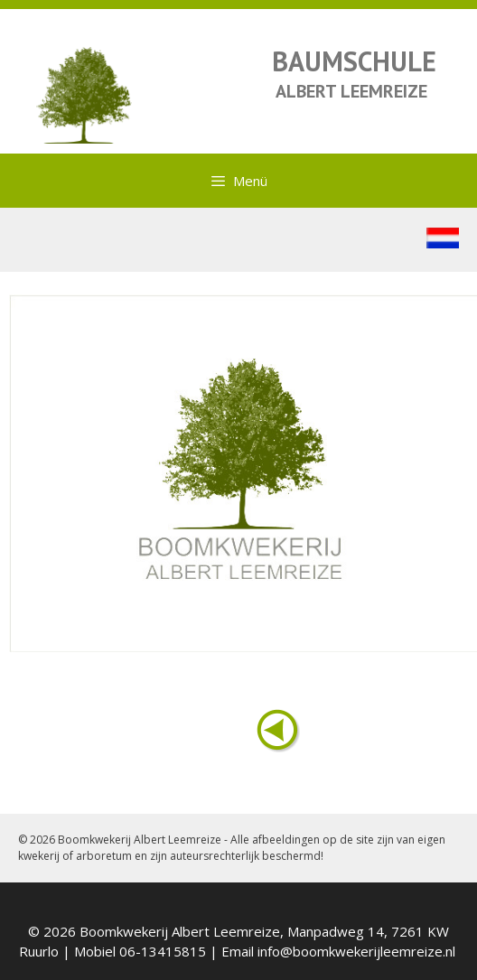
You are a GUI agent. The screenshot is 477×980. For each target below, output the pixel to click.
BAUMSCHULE (354, 61)
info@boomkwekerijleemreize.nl (356, 951)
